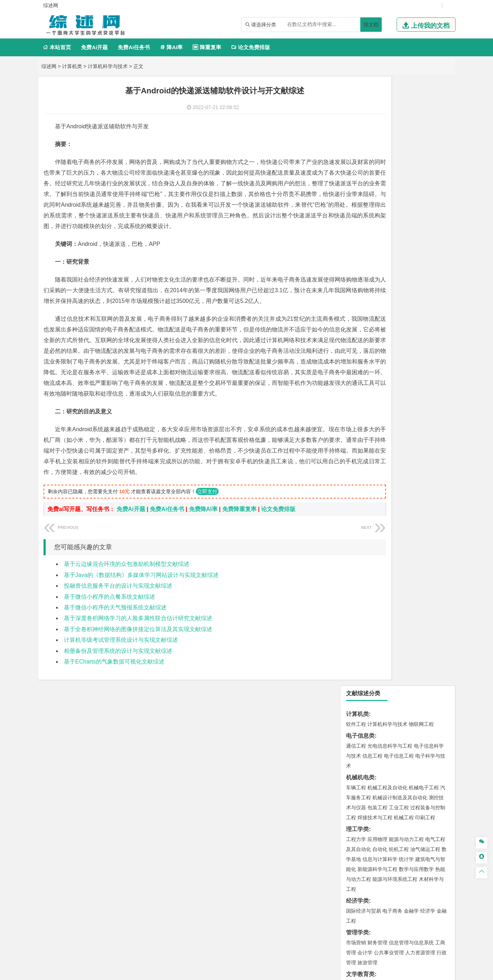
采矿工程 (409, 639)
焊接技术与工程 (375, 208)
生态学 (360, 808)
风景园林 (414, 744)
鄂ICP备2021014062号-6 (271, 972)
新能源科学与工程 (377, 260)
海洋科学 (362, 512)
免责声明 (376, 906)
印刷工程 (425, 208)
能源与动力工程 (406, 230)
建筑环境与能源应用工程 (416, 534)
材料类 (355, 440)
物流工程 (356, 671)
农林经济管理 (384, 798)
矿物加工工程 (361, 639)
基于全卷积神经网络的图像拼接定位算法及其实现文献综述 (138, 672)
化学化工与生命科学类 (375, 682)
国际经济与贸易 (364, 302)
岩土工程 (356, 534)
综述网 (49, 66)
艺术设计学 (380, 734)
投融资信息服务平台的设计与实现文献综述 (118, 628)
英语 (367, 375)
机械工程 (404, 208)
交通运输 (356, 429)
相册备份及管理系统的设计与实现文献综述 (118, 694)
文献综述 (357, 843)
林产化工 (438, 712)
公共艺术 (379, 754)
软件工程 (356, 115)
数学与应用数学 (416, 260)
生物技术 (435, 692)
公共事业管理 (389, 344)
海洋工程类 (360, 492)
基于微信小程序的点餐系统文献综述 (110, 639)
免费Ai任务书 (134, 47)
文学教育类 (360, 365)
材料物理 (377, 460)
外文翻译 (357, 854)
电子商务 (392, 302)
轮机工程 (399, 240)
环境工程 (356, 617)
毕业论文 (357, 819)
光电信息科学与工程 (390, 137)
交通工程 (424, 429)
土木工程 (377, 534)
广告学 (354, 375)
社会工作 (387, 776)
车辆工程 (356, 179)
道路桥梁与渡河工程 (390, 429)
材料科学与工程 (364, 450)
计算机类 (72, 66)
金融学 (411, 302)
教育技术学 (413, 375)
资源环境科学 (404, 617)
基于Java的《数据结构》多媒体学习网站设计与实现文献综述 (141, 618)
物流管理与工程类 (369, 661)
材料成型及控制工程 (405, 450)
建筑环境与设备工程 (369, 554)
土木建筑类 (360, 524)
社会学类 (357, 766)
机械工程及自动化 (387, 179)
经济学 (428, 302)
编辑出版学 (386, 375)
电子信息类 (360, 127)
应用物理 (377, 230)
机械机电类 (360, 168)
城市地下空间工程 (412, 554)
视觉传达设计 (361, 744)
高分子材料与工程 (419, 470)
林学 (362, 798)
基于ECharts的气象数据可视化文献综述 (114, 704)
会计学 (365, 344)
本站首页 (57, 47)
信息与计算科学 (380, 250)
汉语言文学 (406, 385)
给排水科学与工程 (382, 544)
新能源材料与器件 (377, 470)
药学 (387, 702)
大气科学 (367, 586)
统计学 (406, 250)
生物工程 (384, 712)
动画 (442, 734)
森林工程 (422, 798)
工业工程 (399, 198)
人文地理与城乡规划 (400, 576)
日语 (432, 375)
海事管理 (356, 502)
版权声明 (339, 906)
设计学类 (357, 724)
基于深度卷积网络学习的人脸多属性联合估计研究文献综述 (138, 661)
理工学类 (357, 220)
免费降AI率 (203, 552)
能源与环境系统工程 (395, 270)
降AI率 (171, 47)
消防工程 (430, 639)
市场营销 (356, 334)
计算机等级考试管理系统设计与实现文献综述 (121, 683)
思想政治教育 (361, 776)
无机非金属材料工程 (411, 460)
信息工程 (372, 147)
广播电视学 (380, 385)
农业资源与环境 (386, 808)
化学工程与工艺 (364, 692)
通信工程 (356, 137)
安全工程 (387, 639)
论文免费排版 (251, 47)
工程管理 (414, 544)
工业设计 (425, 734)
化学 (400, 712)
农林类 (355, 787)
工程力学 (356, 230)
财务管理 (377, 334)
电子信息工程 (399, 147)
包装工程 (377, 198)
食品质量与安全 (364, 702)
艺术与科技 (390, 744)
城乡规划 (435, 544)
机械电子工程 (424, 179)
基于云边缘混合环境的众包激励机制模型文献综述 (127, 607)
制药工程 (414, 692)
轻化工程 (362, 712)
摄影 (362, 754)
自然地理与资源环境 (401, 586)
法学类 (355, 397)
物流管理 (377, 671)
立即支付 (207, 534)
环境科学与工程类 (369, 607)
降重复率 (207, 47)
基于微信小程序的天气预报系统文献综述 (115, 650)
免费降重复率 (239, 552)
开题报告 (357, 831)
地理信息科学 (361, 576)
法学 (351, 407)
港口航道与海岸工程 (390, 502)
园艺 (351, 798)
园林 (405, 798)
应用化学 (392, 692)
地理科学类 (360, 565)
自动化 (380, 240)
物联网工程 (421, 115)
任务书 (355, 866)
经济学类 (357, 292)
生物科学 (417, 712)
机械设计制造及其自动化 (400, 189)
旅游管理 (367, 354)
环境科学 (377, 617)
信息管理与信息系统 (411, 334)
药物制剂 (404, 702)
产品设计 (404, 734)
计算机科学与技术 (108, 66)
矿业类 (355, 629)
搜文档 (371, 25)
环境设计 (356, 734)
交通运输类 (360, 419)
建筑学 (354, 544)
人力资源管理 (420, 344)
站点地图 (312, 972)
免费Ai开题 (94, 47)
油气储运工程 (425, 240)
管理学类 (357, 323)
